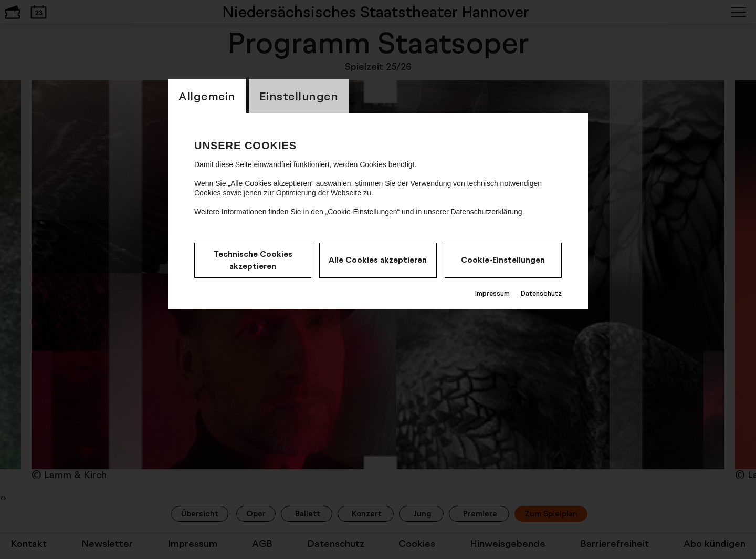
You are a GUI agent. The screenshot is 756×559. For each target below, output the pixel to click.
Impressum (492, 293)
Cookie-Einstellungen (503, 260)
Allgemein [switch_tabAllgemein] (207, 96)
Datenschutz (541, 293)
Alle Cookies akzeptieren (378, 260)
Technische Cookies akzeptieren (253, 260)
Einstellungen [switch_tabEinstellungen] (299, 96)
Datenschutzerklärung (486, 212)
